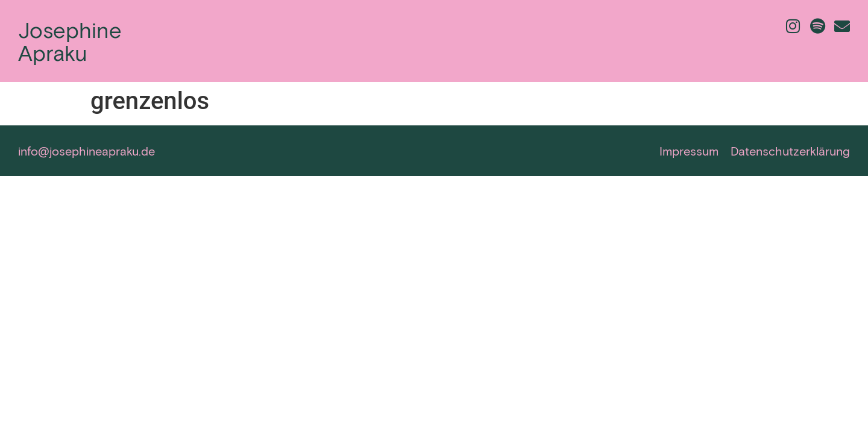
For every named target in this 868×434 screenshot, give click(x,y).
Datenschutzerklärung (790, 151)
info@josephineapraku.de (86, 151)
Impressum (689, 151)
